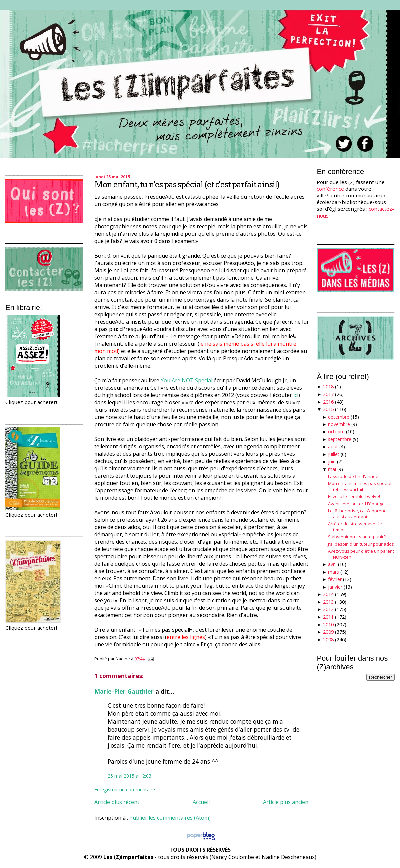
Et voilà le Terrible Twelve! (354, 496)
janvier (335, 587)
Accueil (201, 802)
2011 (328, 617)
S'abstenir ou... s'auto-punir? (357, 537)
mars (333, 572)
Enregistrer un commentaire (125, 789)
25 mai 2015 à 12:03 (129, 776)
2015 (328, 409)
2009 (328, 632)
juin (332, 462)
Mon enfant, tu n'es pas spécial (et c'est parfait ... (360, 486)
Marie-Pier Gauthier (124, 691)
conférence (330, 189)
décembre (339, 417)
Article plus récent (117, 802)
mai (332, 469)
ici (296, 395)
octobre (336, 431)
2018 (328, 386)
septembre (340, 439)
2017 (328, 394)
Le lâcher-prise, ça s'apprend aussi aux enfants (357, 514)
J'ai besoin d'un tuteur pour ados (361, 544)
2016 (328, 402)
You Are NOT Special (186, 380)
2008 (328, 640)
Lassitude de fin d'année (353, 476)
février (335, 579)
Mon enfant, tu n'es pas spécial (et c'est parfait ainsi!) (187, 185)
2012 (328, 609)
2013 (328, 602)
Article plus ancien (286, 802)
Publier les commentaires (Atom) (170, 818)
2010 (328, 625)
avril (332, 564)
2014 (328, 594)
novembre (339, 424)
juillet (334, 454)
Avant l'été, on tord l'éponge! (357, 504)
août (333, 447)
